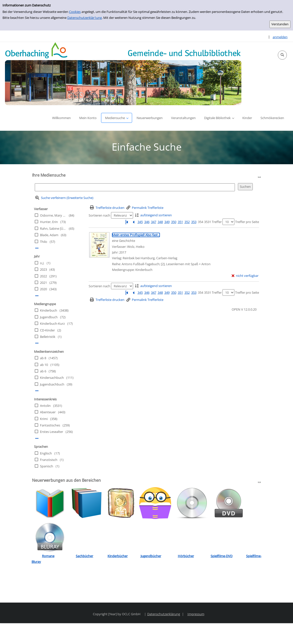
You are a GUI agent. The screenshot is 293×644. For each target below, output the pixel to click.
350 (174, 222)
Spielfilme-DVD (221, 556)
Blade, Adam (49, 235)
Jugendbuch (49, 317)
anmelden (280, 37)
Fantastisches (50, 425)
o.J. (42, 263)
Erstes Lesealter (52, 432)
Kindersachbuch (52, 378)
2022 (43, 276)
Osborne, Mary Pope (53, 215)
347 (154, 222)
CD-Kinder (47, 330)
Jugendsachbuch (52, 384)
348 (160, 222)
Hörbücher (186, 556)
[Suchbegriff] (135, 187)
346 (147, 222)
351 (180, 222)
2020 (43, 289)
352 (187, 222)
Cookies (75, 12)
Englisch (46, 453)
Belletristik (48, 337)
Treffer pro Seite (247, 222)
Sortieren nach (99, 215)
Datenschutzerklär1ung (85, 18)
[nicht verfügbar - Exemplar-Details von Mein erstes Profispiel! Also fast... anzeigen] (245, 276)
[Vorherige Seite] (133, 222)
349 (167, 222)
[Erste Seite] (127, 222)
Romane (48, 556)
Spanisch (47, 466)
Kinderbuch (49, 310)
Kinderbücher (118, 556)
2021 (43, 283)
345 (140, 222)
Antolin (45, 406)
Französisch (49, 460)
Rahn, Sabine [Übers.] (53, 228)
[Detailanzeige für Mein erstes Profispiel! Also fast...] (136, 235)
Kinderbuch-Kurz (52, 323)
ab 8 (43, 358)
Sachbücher (84, 556)
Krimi (44, 419)
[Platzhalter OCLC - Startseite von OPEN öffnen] (123, 74)
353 (194, 222)
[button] (282, 55)
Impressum (196, 614)
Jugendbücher (151, 556)
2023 (43, 269)
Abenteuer (48, 412)
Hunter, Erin (49, 222)
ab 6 (43, 371)
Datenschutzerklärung (164, 614)
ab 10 (44, 365)
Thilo (44, 242)
